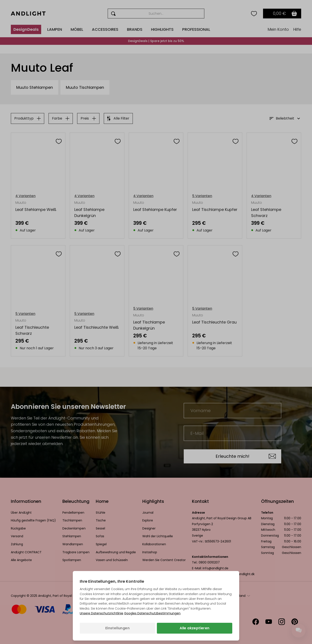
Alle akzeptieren (194, 628)
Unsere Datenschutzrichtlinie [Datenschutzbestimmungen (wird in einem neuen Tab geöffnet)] (102, 613)
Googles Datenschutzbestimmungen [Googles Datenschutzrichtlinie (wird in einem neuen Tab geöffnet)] (152, 613)
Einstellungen (117, 628)
